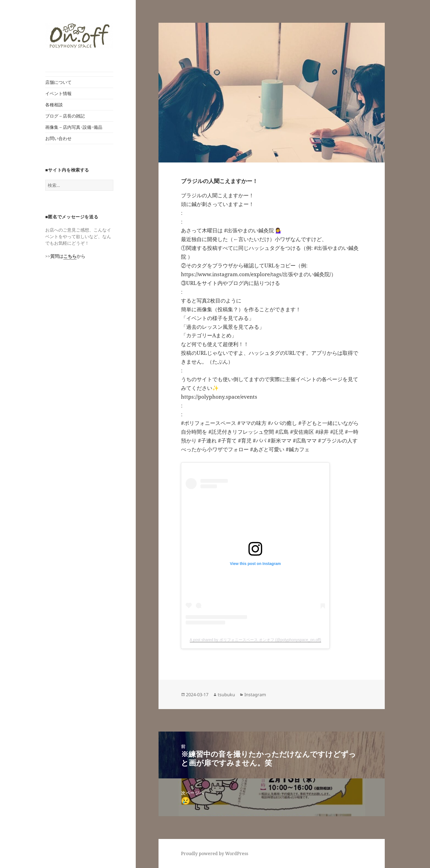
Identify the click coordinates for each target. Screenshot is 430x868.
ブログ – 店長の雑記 (65, 116)
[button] (79, 36)
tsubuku (226, 695)
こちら (70, 256)
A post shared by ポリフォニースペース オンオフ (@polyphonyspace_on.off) (255, 640)
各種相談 (54, 105)
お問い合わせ (58, 138)
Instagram (255, 695)
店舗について (58, 82)
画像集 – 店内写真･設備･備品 (74, 127)
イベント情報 (58, 93)
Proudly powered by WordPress (215, 853)
